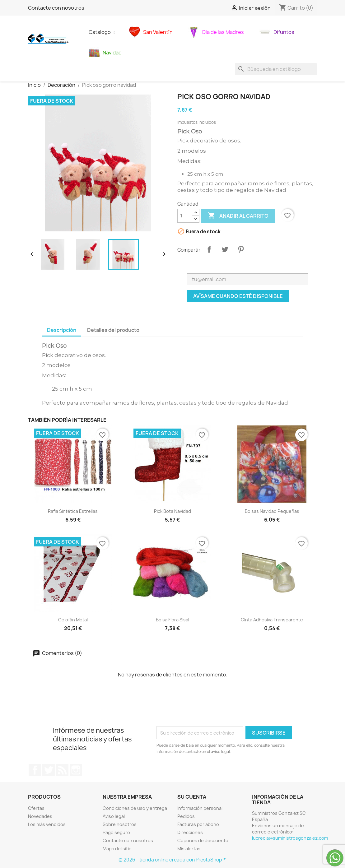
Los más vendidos (47, 824)
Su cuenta (192, 797)
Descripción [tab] (62, 330)
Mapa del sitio (117, 849)
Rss (62, 770)
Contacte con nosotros (56, 8)
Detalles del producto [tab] (113, 330)
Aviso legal (114, 816)
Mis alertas (189, 849)
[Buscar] (276, 69)
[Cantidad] (185, 216)
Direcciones (190, 832)
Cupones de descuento (203, 840)
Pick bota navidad (172, 511)
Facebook (35, 770)
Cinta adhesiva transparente (272, 620)
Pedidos (186, 816)
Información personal (200, 808)
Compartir (209, 249)
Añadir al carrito (238, 216)
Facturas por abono (198, 824)
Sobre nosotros (120, 824)
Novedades (40, 816)
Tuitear (225, 249)
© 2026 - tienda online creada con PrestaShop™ (172, 860)
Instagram (76, 770)
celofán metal (73, 620)
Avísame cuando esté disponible (238, 296)
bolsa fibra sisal (172, 620)
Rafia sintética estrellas (73, 511)
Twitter (49, 770)
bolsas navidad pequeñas (272, 511)
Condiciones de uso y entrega (135, 808)
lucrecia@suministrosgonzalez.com (290, 838)
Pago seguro (116, 832)
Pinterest (241, 249)
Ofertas (36, 808)
